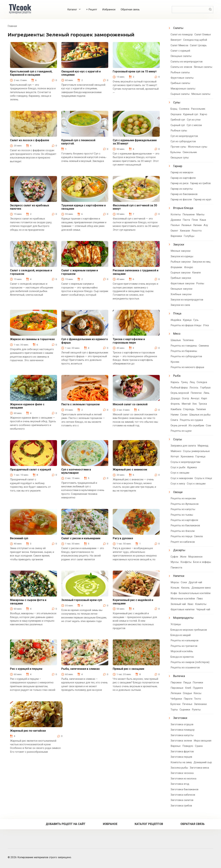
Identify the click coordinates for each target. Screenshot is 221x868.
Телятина (188, 340)
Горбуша (205, 388)
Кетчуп (175, 456)
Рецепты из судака (191, 420)
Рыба (177, 376)
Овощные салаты (181, 56)
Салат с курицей (180, 51)
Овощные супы (180, 158)
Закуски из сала (180, 305)
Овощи (178, 492)
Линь (206, 393)
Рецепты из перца (181, 536)
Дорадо (175, 398)
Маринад (203, 446)
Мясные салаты (201, 94)
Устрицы (176, 624)
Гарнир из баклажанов (184, 194)
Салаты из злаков (181, 67)
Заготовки (180, 718)
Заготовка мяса (199, 768)
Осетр (186, 398)
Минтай (186, 404)
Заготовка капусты (182, 735)
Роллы (200, 283)
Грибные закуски (181, 278)
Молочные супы (198, 147)
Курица (187, 320)
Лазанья (186, 225)
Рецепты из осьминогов (185, 668)
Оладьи (187, 693)
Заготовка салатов (182, 800)
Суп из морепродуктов (184, 136)
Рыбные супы (179, 131)
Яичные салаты (203, 67)
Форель (175, 404)
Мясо (177, 334)
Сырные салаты (180, 94)
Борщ (174, 109)
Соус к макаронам (182, 478)
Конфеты (186, 562)
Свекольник (190, 152)
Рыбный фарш (179, 388)
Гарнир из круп (202, 199)
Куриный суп (191, 114)
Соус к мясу (178, 484)
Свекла (198, 536)
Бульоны (176, 152)
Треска (203, 404)
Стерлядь (189, 409)
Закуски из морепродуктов (187, 300)
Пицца (187, 683)
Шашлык (176, 340)
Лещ (192, 382)
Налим (175, 415)
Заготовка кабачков (183, 795)
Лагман (197, 225)
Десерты (179, 550)
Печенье (187, 704)
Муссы (175, 562)
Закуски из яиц (201, 262)
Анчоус (195, 398)
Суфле (174, 557)
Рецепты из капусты (183, 509)
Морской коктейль (182, 651)
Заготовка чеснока (182, 773)
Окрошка (176, 114)
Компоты (201, 604)
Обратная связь (130, 9)
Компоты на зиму (181, 762)
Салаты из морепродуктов (187, 62)
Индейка (176, 320)
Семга (174, 420)
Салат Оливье (203, 34)
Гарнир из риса (179, 183)
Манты (200, 214)
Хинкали (185, 231)
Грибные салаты (180, 83)
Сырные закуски (181, 273)
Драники (176, 220)
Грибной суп (178, 120)
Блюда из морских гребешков (189, 630)
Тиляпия (201, 409)
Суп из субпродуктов (183, 141)
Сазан (184, 415)
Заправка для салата (183, 446)
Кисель (185, 588)
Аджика (192, 467)
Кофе (174, 593)
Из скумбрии (196, 425)
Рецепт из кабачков (183, 542)
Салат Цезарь (198, 45)
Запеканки (200, 704)
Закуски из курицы (182, 256)
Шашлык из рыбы (200, 415)
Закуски (179, 244)
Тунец (184, 382)
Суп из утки (194, 120)
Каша (203, 220)
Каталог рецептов (149, 824)
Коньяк (175, 588)
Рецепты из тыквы (182, 515)
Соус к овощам (180, 473)
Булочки (176, 704)
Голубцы (189, 236)
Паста (186, 220)
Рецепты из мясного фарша (187, 367)
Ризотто (197, 231)
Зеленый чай (178, 604)
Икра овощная (203, 741)
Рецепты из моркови (183, 498)
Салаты (178, 28)
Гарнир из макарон (182, 172)
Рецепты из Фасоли (183, 531)
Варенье (176, 746)
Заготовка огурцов (182, 724)
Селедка (202, 382)
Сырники (185, 710)
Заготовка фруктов (182, 751)
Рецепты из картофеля (184, 520)
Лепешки (176, 693)
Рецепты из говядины (184, 346)
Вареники (176, 236)
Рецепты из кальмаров (184, 640)
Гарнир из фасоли (181, 199)
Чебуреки (176, 699)
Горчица (200, 456)
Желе (183, 557)
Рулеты (196, 710)
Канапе (196, 273)
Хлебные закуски (181, 294)
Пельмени (189, 214)
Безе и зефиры (202, 562)
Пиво (200, 599)
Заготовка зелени (181, 741)
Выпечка (179, 676)
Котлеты (176, 214)
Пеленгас (196, 393)
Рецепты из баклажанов (185, 525)
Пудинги (198, 688)
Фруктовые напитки (182, 609)
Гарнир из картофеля (183, 178)
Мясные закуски (181, 251)
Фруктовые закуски (182, 283)
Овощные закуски (181, 289)
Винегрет (176, 40)
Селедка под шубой (195, 40)
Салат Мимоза (179, 45)
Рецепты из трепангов (184, 646)
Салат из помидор (182, 34)
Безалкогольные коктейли (195, 593)
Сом (208, 425)
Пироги (188, 699)
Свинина (204, 346)
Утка (206, 325)
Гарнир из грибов (200, 183)
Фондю (189, 267)
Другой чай (195, 582)
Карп (204, 398)
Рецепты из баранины (184, 351)
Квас (190, 604)
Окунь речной (179, 425)
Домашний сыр (203, 762)
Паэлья (175, 225)
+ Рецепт (92, 9)
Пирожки (176, 683)
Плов (195, 220)
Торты (174, 710)
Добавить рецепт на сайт (66, 824)
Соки (184, 582)
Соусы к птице (203, 478)
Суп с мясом (194, 125)
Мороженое (195, 557)
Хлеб (188, 688)
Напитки (179, 576)
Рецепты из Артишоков (185, 504)
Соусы (178, 439)
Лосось (194, 388)
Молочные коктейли (183, 599)
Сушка (199, 746)
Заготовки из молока (183, 779)
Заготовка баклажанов (184, 789)
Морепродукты (183, 618)
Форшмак (176, 267)
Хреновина (187, 456)
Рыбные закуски (181, 262)
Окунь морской (180, 393)
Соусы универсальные (196, 451)
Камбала (176, 409)
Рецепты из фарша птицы (186, 325)
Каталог (72, 9)
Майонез (176, 451)
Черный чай (203, 609)
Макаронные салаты (183, 89)
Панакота (176, 568)
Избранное (109, 9)
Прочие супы (178, 147)
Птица (177, 313)
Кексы (197, 693)
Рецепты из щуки (181, 431)
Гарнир (178, 166)
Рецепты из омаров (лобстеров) (190, 662)
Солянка (184, 109)
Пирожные (177, 688)
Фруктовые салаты (182, 78)
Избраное (110, 824)
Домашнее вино (201, 588)
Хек (195, 404)
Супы (177, 102)
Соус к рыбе (178, 467)
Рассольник (198, 109)
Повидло (188, 746)
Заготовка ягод (180, 784)
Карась (175, 382)
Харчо (203, 114)
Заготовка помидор (183, 730)
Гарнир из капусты (182, 189)
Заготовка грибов (181, 806)
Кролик (175, 362)
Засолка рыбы (179, 768)
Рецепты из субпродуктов (186, 356)
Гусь (196, 320)
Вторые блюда (183, 208)
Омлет (174, 231)
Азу (206, 225)
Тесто (198, 699)
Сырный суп (178, 125)
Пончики (198, 683)
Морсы (175, 582)
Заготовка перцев (181, 757)
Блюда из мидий (181, 635)
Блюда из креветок (182, 657)
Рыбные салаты (180, 72)
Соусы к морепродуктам (185, 462)
